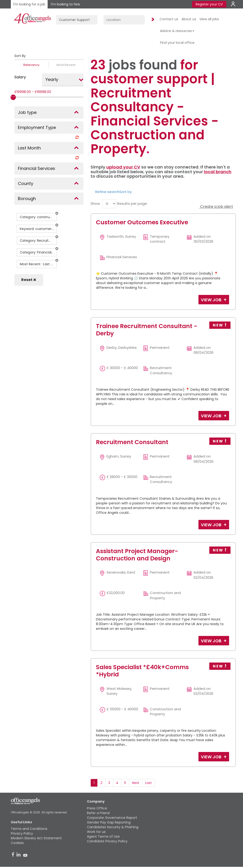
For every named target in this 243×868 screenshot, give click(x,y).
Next (136, 783)
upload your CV (123, 167)
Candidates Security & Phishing (113, 827)
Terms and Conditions (29, 829)
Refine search (107, 192)
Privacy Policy (22, 833)
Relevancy (31, 65)
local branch (218, 172)
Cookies (17, 843)
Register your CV (209, 4)
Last (148, 783)
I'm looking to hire (65, 4)
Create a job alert (216, 207)
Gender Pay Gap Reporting (109, 822)
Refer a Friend (98, 813)
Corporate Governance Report (112, 818)
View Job (212, 300)
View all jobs (209, 19)
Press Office (97, 808)
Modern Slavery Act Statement (36, 838)
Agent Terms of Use (103, 836)
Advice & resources (177, 31)
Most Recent (66, 65)
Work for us (96, 832)
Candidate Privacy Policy (107, 841)
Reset (29, 280)
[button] (57, 213)
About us (189, 19)
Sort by (126, 192)
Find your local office (177, 43)
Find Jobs (152, 20)
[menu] (109, 204)
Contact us (169, 19)
